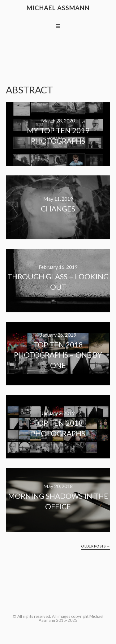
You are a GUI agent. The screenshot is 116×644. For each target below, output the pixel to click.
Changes (58, 209)
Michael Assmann (58, 8)
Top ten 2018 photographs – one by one (58, 355)
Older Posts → (96, 546)
